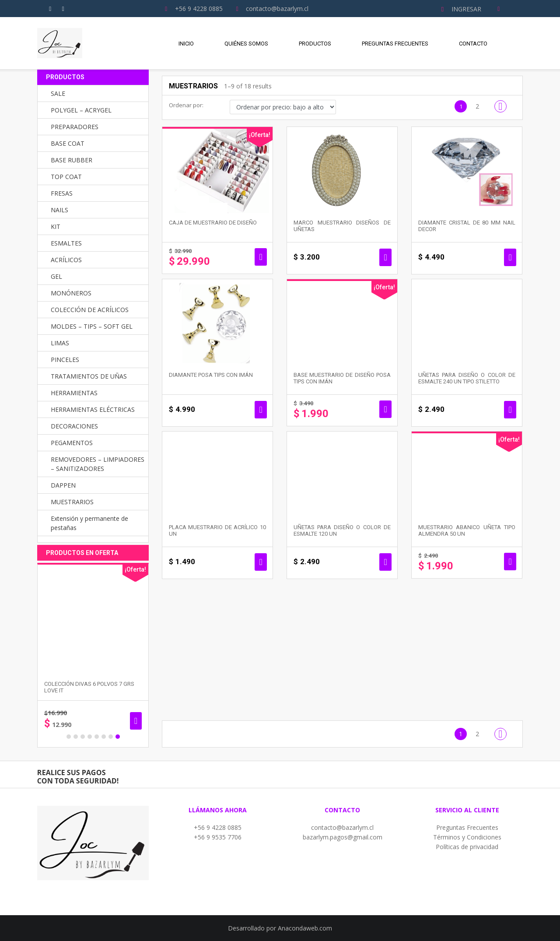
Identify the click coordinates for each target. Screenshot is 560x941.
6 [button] (104, 737)
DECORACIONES (74, 426)
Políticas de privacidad (467, 847)
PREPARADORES (75, 127)
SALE (58, 93)
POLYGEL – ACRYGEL (81, 110)
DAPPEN (63, 485)
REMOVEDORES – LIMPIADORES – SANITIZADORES (98, 464)
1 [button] (69, 737)
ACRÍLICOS (66, 260)
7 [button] (111, 737)
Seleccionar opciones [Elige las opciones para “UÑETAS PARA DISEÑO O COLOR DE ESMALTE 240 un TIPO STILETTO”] (510, 410)
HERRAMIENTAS (74, 393)
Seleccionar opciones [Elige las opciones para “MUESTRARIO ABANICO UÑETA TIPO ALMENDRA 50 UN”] (510, 562)
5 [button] (97, 737)
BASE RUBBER (72, 160)
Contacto (473, 44)
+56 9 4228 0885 (218, 827)
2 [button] (76, 737)
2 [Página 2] (477, 106)
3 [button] (83, 737)
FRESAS (62, 193)
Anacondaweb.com (305, 928)
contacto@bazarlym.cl (342, 827)
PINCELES (65, 360)
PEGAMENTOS (72, 443)
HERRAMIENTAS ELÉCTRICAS (93, 409)
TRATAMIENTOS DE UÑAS (89, 376)
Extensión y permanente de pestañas (89, 523)
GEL (56, 276)
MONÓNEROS (71, 293)
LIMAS (60, 343)
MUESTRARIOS (72, 502)
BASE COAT (68, 143)
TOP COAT (66, 177)
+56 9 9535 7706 (218, 837)
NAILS (59, 210)
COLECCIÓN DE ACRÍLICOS (90, 310)
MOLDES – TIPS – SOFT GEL (92, 326)
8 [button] (118, 737)
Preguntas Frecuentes (395, 44)
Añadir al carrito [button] (261, 257)
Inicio (186, 44)
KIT (56, 226)
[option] (93, 655)
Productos (315, 44)
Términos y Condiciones (467, 837)
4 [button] (90, 737)
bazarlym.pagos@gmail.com (343, 837)
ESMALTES (66, 243)
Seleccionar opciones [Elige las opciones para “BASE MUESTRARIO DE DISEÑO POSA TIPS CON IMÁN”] (385, 409)
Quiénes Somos (246, 44)
